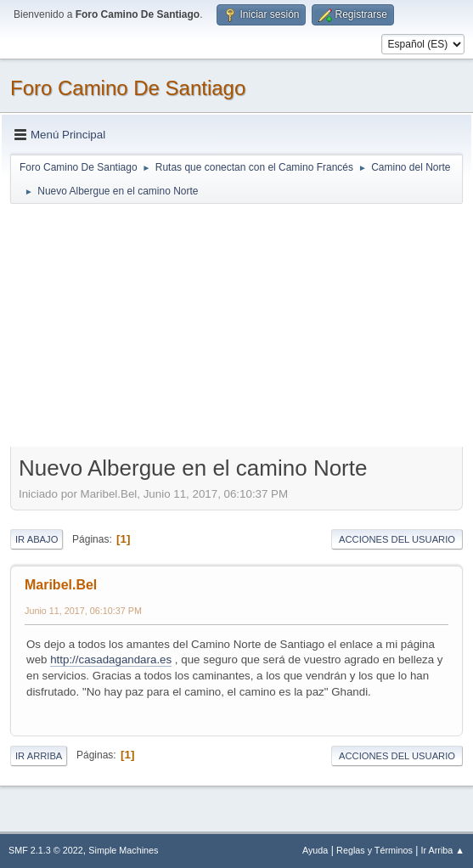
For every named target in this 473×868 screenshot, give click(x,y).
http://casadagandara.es (111, 659)
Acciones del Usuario (397, 539)
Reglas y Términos (374, 850)
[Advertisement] (236, 324)
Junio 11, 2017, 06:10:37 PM (83, 611)
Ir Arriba (39, 756)
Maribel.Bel (61, 585)
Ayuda (315, 850)
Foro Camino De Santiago (128, 88)
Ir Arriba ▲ (443, 850)
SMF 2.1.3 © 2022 (46, 850)
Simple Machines (123, 850)
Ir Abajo (37, 539)
